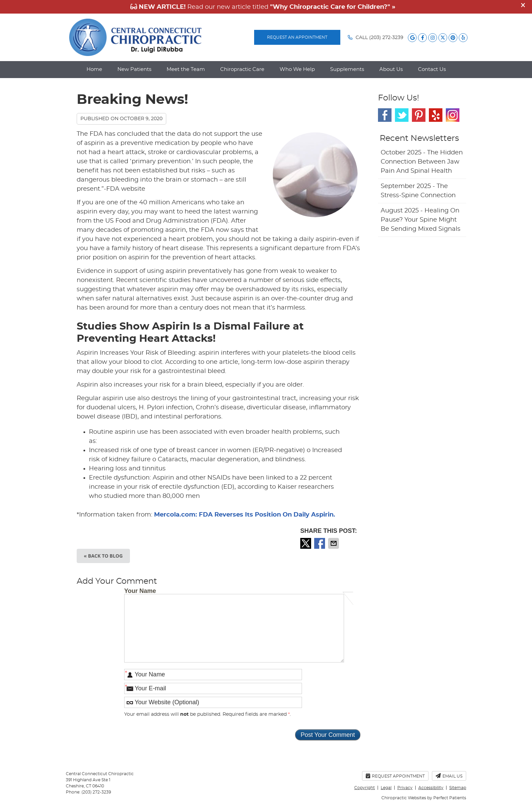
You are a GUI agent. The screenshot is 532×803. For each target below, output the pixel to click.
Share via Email (334, 543)
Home (94, 69)
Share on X (306, 543)
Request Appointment (395, 776)
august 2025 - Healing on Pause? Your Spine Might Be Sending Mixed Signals (421, 220)
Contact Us (432, 69)
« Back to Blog (103, 556)
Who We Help (297, 69)
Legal (386, 788)
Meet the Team (186, 69)
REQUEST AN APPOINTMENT (297, 37)
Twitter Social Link (402, 115)
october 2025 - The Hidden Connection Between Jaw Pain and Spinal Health (422, 162)
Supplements (347, 69)
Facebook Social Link (385, 115)
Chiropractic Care (242, 69)
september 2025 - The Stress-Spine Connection (418, 191)
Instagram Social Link (453, 115)
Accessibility (431, 788)
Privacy (405, 788)
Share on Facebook (320, 543)
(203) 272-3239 (386, 38)
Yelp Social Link (436, 115)
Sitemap (458, 788)
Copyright (365, 788)
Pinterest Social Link (419, 115)
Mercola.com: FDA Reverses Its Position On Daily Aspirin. (245, 515)
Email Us (449, 776)
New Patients (134, 69)
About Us (391, 69)
